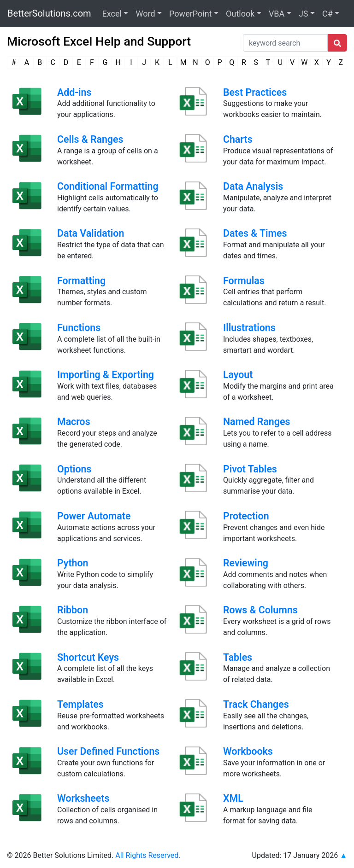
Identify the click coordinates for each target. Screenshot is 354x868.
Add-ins (74, 92)
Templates (80, 704)
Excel (112, 14)
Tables (238, 657)
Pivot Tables (250, 469)
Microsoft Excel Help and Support (99, 41)
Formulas (244, 281)
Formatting (81, 281)
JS (304, 14)
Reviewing (246, 563)
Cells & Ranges (90, 139)
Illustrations (249, 328)
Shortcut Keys (88, 657)
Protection (246, 516)
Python (73, 563)
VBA (277, 14)
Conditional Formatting (108, 186)
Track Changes (256, 704)
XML (233, 798)
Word (145, 14)
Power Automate (94, 516)
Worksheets (83, 798)
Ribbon (73, 610)
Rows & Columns (260, 610)
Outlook (240, 14)
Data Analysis (253, 186)
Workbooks (248, 751)
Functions (79, 328)
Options (74, 469)
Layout (238, 375)
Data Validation (91, 233)
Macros (74, 422)
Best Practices (255, 92)
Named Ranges (257, 422)
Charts (238, 139)
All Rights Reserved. (148, 855)
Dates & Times (255, 233)
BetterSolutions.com (49, 13)
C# (327, 14)
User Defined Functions (108, 751)
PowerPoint (190, 14)
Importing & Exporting (106, 375)
